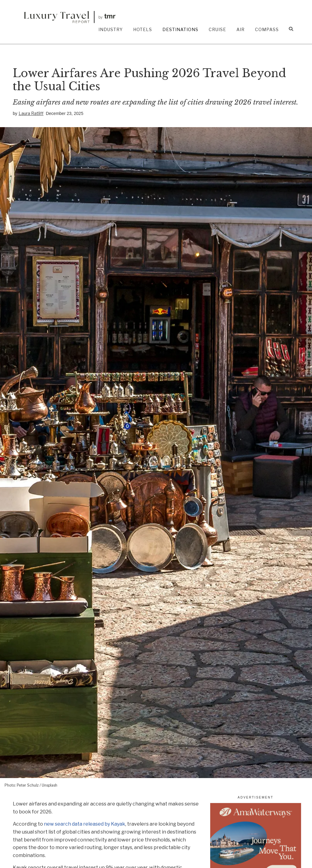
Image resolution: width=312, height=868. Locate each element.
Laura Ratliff (31, 113)
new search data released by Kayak (85, 824)
